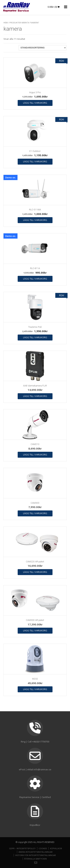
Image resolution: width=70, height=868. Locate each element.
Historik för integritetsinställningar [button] (36, 855)
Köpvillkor (56, 848)
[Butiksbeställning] (43, 48)
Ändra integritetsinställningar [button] (36, 852)
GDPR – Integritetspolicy (22, 848)
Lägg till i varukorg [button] (35, 103)
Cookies (43, 848)
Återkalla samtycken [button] (36, 859)
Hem (6, 23)
